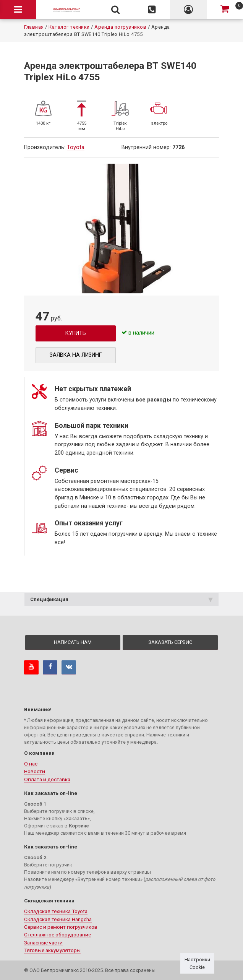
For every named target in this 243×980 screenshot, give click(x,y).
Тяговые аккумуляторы (52, 950)
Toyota (76, 147)
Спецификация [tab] (122, 599)
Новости (35, 771)
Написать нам (73, 642)
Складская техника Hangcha (58, 919)
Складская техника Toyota (56, 911)
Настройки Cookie (197, 963)
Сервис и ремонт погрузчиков (61, 927)
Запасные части (43, 943)
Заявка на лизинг (76, 355)
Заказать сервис (170, 642)
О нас (31, 764)
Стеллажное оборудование (58, 934)
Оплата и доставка (47, 779)
